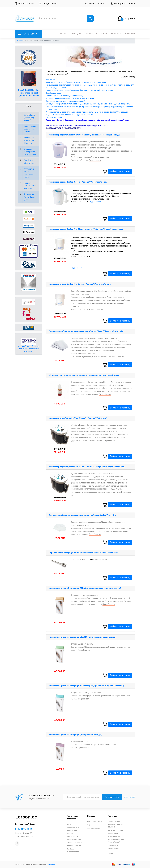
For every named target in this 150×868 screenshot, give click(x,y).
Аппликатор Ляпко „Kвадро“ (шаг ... (31, 197)
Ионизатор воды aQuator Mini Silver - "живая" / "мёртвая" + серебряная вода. (86, 229)
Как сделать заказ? (95, 822)
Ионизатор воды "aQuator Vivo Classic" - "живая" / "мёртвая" (78, 418)
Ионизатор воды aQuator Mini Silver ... (30, 186)
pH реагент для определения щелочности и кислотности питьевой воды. (84, 375)
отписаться (130, 797)
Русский (90, 4)
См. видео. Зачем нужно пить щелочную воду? (66, 101)
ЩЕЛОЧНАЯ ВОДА (54, 117)
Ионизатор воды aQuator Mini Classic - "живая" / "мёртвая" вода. (80, 284)
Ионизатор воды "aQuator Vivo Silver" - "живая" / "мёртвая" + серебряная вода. (87, 467)
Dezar (69, 824)
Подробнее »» (95, 160)
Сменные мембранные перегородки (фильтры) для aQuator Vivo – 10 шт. (83, 515)
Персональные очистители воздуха (73, 830)
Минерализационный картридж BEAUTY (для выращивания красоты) (82, 637)
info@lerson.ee (50, 4)
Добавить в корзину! (120, 171)
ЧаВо (89, 825)
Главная (63, 34)
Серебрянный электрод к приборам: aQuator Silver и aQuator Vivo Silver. (83, 553)
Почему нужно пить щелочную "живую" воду (65, 96)
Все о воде (51, 80)
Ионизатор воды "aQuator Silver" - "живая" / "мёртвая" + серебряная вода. (85, 135)
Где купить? (91, 34)
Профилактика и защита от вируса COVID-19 (115, 824)
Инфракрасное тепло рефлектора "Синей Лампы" (116, 839)
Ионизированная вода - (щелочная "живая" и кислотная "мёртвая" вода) (76, 82)
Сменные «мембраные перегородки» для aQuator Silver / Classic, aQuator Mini (86, 331)
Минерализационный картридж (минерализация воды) (75, 735)
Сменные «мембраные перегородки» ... (31, 152)
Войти (132, 4)
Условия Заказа (93, 829)
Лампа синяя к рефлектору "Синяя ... (30, 129)
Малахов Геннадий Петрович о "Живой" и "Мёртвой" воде (70, 98)
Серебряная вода (53, 93)
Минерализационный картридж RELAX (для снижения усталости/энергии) (85, 588)
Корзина (130, 19)
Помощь (76, 34)
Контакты (116, 34)
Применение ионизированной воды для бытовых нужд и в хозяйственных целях (80, 90)
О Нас (104, 34)
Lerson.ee (26, 817)
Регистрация (120, 4)
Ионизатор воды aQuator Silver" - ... (30, 140)
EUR (101, 4)
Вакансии (130, 34)
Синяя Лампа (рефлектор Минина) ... (29, 118)
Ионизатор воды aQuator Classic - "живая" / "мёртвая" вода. (78, 182)
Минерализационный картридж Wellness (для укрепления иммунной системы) (86, 686)
